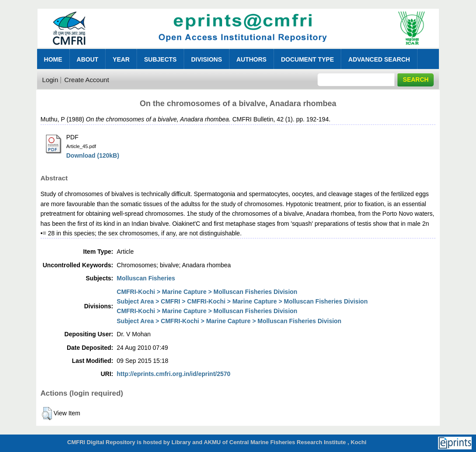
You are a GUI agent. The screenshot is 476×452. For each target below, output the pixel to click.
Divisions (207, 59)
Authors (252, 59)
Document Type (307, 59)
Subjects (160, 59)
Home (53, 59)
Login (50, 80)
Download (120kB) (93, 155)
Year (121, 59)
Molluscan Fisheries (146, 278)
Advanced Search (379, 59)
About (88, 59)
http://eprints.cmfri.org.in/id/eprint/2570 (174, 374)
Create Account (87, 80)
